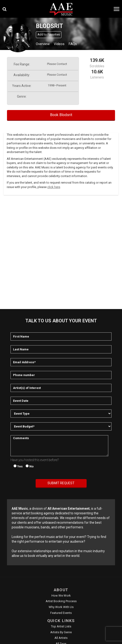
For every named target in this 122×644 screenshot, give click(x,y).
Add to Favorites (49, 34)
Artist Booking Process (61, 601)
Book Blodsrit (61, 115)
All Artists (61, 638)
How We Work (61, 596)
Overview (43, 44)
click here (54, 187)
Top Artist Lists (61, 626)
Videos (59, 44)
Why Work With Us (61, 607)
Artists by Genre (61, 632)
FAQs (73, 44)
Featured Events (61, 613)
